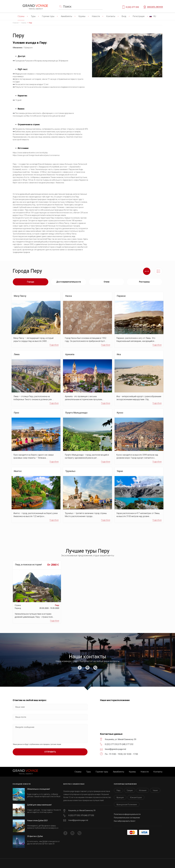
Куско (120, 413)
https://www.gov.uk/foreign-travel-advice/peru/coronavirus (36, 155)
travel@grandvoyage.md (78, 820)
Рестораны (144, 282)
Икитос (18, 471)
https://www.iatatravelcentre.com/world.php (30, 153)
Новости (96, 16)
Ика (119, 354)
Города (31, 282)
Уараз (120, 471)
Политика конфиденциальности (127, 814)
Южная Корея (136, 797)
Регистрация (139, 16)
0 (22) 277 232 (132, 7)
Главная (16, 23)
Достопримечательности (69, 282)
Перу (30, 23)
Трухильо (70, 471)
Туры (33, 16)
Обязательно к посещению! (39, 789)
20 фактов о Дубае (35, 836)
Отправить (50, 752)
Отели (107, 282)
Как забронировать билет (125, 821)
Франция (120, 797)
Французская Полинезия (127, 805)
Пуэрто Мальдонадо (76, 413)
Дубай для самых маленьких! (39, 805)
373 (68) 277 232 (126, 744)
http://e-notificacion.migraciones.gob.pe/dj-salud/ (46, 116)
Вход (124, 16)
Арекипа (70, 354)
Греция (130, 790)
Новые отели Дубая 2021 (38, 821)
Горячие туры (48, 16)
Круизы (82, 16)
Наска (69, 296)
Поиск (67, 7)
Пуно (16, 413)
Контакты (111, 16)
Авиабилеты (66, 16)
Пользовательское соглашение (127, 818)
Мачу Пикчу (20, 296)
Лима (17, 354)
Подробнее (54, 345)
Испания (143, 790)
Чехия (155, 790)
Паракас (121, 296)
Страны (21, 16)
